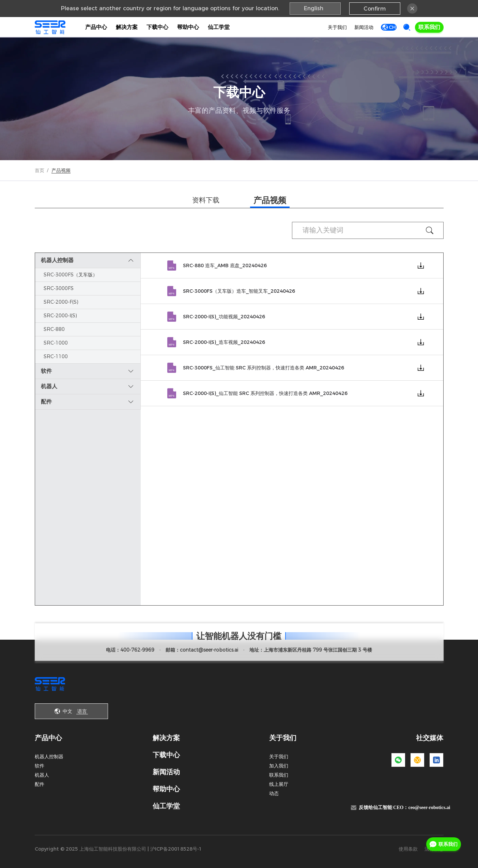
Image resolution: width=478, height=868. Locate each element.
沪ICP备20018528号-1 (176, 849)
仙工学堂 (219, 27)
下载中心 (157, 27)
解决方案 (127, 27)
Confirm (375, 9)
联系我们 (429, 27)
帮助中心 (188, 27)
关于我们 (335, 27)
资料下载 (206, 200)
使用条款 (408, 849)
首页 (40, 170)
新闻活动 (362, 27)
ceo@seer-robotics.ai (429, 808)
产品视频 (270, 200)
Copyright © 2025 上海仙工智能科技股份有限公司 (90, 849)
